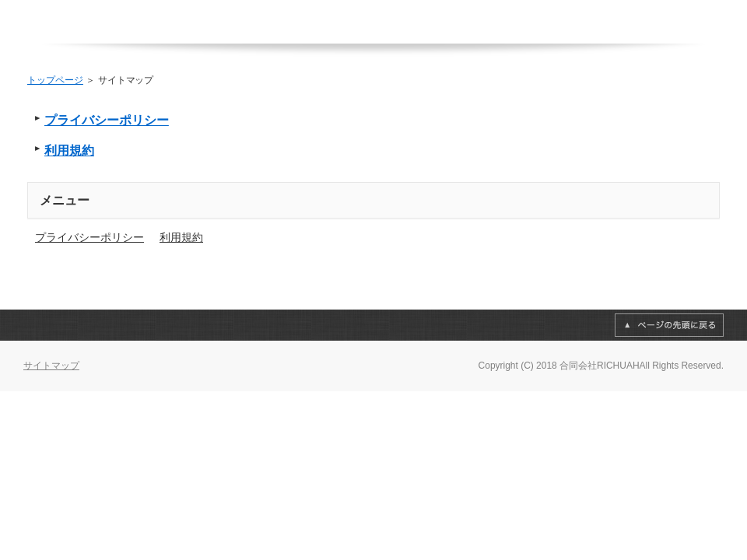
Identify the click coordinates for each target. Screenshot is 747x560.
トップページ (55, 80)
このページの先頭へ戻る (669, 325)
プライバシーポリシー (107, 120)
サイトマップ (51, 366)
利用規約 (69, 150)
